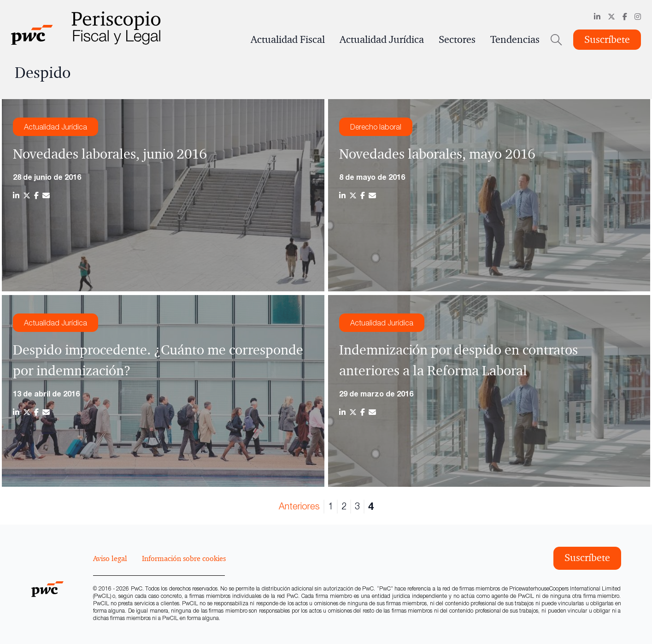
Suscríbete (607, 40)
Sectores (457, 40)
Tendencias (515, 40)
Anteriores (299, 506)
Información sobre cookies (184, 558)
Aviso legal (110, 558)
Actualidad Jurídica (382, 40)
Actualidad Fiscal (288, 40)
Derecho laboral (376, 127)
